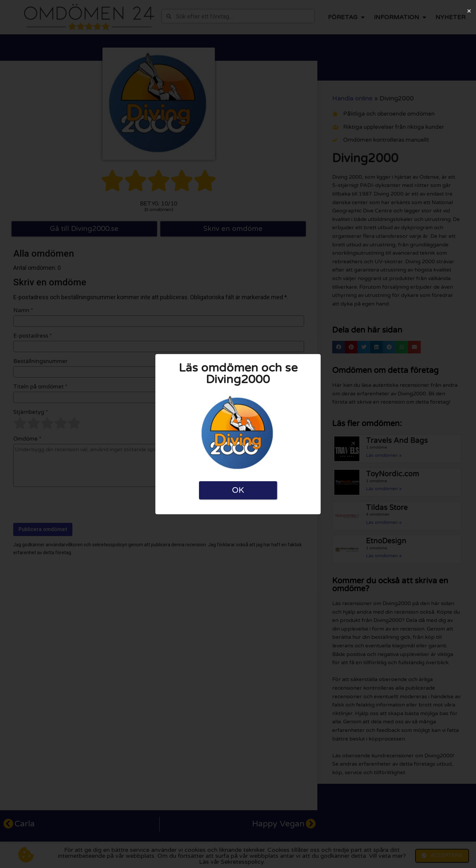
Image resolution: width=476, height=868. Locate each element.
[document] (238, 434)
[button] (469, 11)
